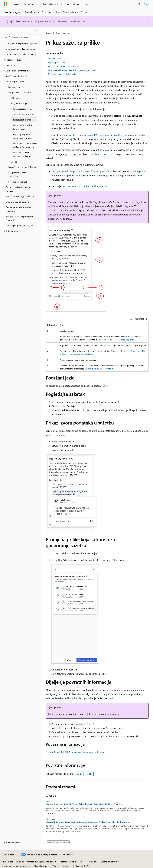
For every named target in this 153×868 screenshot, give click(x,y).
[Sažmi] (37, 31)
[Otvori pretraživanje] (139, 4)
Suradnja (93, 862)
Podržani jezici (54, 59)
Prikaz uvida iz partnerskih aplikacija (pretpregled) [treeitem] (25, 145)
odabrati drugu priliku (103, 154)
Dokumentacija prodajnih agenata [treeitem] (21, 43)
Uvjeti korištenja (42, 866)
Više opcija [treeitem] (16, 162)
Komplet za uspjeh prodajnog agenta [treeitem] (19, 218)
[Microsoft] (6, 4)
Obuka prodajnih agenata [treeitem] (18, 202)
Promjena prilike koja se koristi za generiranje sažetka (72, 70)
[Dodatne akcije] (146, 33)
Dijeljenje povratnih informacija (62, 74)
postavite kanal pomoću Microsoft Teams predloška (84, 171)
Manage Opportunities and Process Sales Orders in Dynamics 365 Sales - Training (84, 804)
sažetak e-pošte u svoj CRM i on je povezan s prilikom (96, 135)
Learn (49, 33)
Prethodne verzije (68, 862)
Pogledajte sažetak (56, 62)
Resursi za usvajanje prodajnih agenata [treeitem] (20, 209)
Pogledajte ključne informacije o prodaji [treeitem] (22, 136)
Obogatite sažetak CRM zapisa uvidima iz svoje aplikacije (75, 752)
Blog (82, 862)
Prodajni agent (63, 33)
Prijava (146, 4)
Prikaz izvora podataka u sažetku (63, 66)
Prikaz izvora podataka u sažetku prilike (116, 340)
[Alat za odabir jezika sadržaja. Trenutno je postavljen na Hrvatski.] (9, 855)
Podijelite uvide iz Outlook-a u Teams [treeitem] (22, 154)
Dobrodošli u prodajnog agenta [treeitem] (20, 49)
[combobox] (20, 37)
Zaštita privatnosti (109, 862)
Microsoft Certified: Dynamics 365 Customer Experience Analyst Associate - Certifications (88, 822)
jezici (105, 386)
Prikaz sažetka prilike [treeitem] (23, 120)
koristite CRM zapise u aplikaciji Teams (88, 186)
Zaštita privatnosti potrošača (15, 866)
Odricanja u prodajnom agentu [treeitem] (20, 225)
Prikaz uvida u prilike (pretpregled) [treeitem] (22, 127)
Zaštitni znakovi (60, 866)
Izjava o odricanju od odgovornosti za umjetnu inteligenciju (29, 862)
